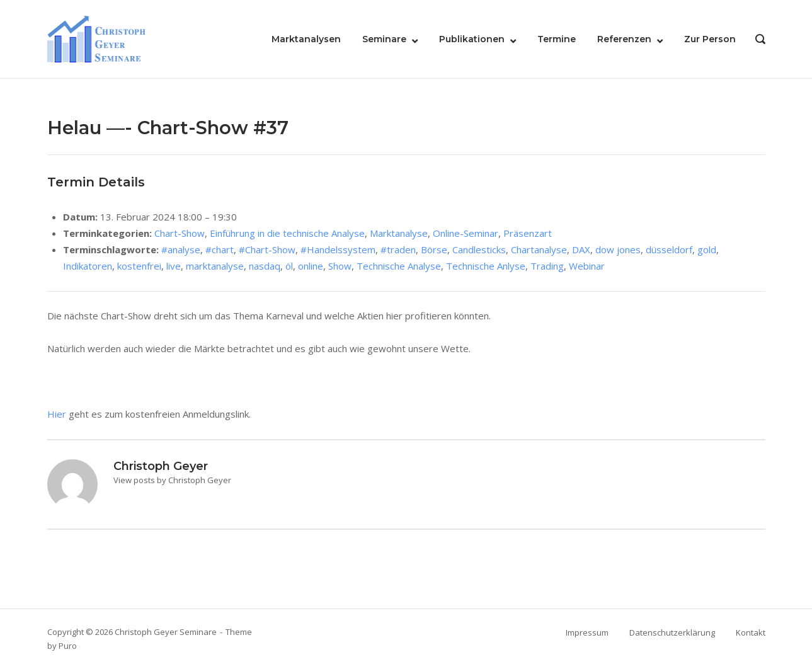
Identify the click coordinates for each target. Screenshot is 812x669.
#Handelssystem (338, 249)
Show (340, 266)
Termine (557, 39)
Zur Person (710, 39)
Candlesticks (479, 249)
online (311, 266)
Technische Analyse (399, 266)
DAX (581, 249)
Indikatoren (88, 266)
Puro (68, 646)
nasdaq (265, 266)
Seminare (384, 39)
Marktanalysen (306, 39)
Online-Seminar (466, 233)
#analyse (181, 249)
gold (707, 249)
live (174, 266)
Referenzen (624, 39)
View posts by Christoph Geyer (172, 480)
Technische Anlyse (486, 266)
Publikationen (472, 39)
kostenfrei (139, 266)
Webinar (587, 266)
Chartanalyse (539, 249)
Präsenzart (528, 233)
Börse (434, 249)
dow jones (618, 249)
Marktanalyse (399, 233)
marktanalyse (215, 266)
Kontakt (751, 632)
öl (289, 266)
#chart (220, 249)
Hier (57, 414)
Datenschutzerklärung (672, 632)
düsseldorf (669, 249)
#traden (398, 249)
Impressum (587, 632)
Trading (547, 266)
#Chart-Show (267, 249)
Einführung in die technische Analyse (287, 233)
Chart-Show (180, 233)
